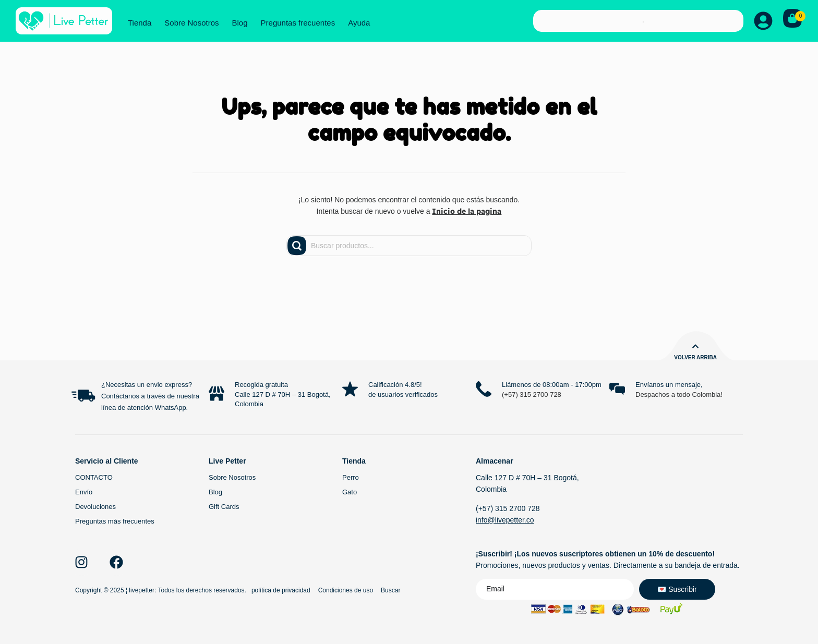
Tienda (140, 23)
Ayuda (359, 23)
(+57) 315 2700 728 (532, 394)
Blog (240, 23)
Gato (350, 492)
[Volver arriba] (695, 346)
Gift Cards (224, 507)
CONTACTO (94, 477)
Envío (84, 492)
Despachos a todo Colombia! (679, 394)
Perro (351, 477)
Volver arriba (695, 357)
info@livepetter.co (505, 520)
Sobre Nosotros (191, 23)
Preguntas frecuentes (298, 23)
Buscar (390, 590)
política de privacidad (281, 590)
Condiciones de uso (346, 590)
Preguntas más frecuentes (115, 521)
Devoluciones (95, 507)
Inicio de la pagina (467, 211)
